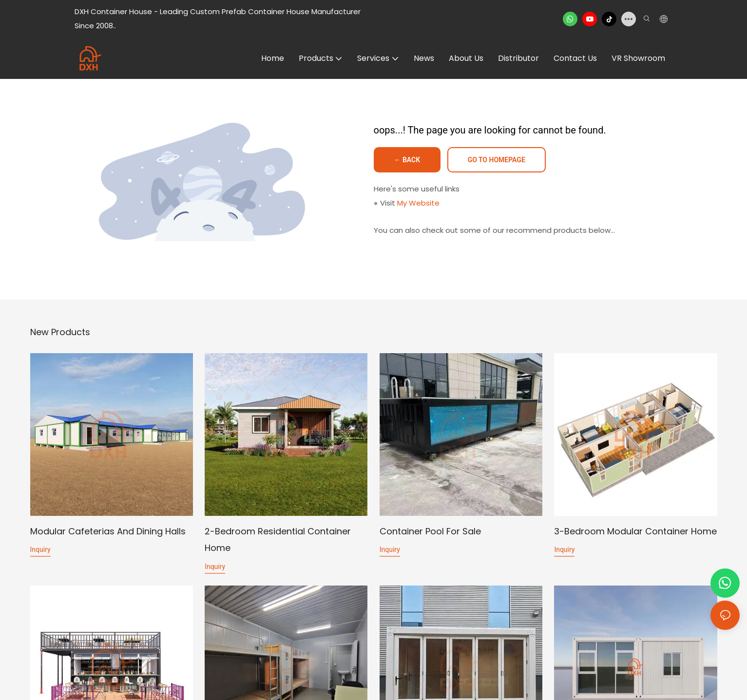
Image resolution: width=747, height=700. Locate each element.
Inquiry (40, 549)
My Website (418, 203)
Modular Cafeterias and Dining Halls (108, 531)
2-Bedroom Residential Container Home (278, 539)
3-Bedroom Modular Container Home (635, 531)
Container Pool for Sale (430, 531)
